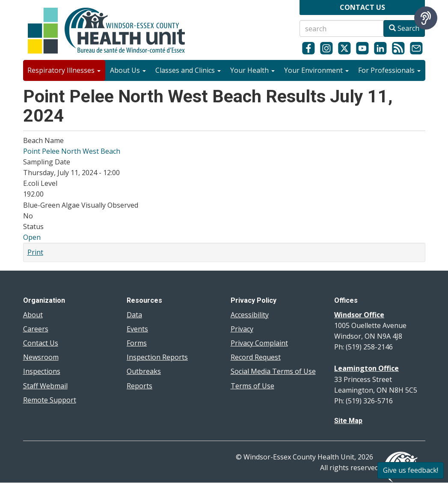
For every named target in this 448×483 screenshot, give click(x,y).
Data (134, 315)
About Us (128, 70)
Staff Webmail (45, 386)
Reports (139, 386)
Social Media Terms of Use (273, 371)
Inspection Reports (157, 357)
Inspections (42, 371)
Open (32, 237)
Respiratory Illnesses (64, 70)
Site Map (348, 421)
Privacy (242, 329)
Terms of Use (252, 386)
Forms (137, 343)
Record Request (256, 357)
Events (137, 329)
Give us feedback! (411, 470)
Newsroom (41, 357)
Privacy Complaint (259, 343)
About (33, 315)
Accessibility (250, 315)
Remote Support (50, 400)
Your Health (252, 70)
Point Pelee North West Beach (72, 151)
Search (404, 28)
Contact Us (41, 343)
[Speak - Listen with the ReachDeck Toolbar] (426, 18)
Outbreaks (144, 371)
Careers (36, 329)
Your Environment (316, 70)
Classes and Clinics (188, 70)
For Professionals (389, 70)
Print (35, 252)
